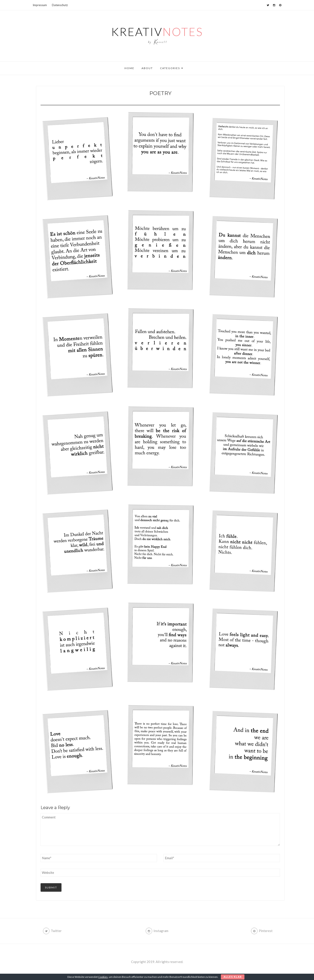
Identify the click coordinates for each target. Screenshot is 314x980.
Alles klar (233, 977)
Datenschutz (60, 5)
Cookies (103, 977)
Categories (172, 68)
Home (129, 68)
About (147, 68)
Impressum (40, 5)
